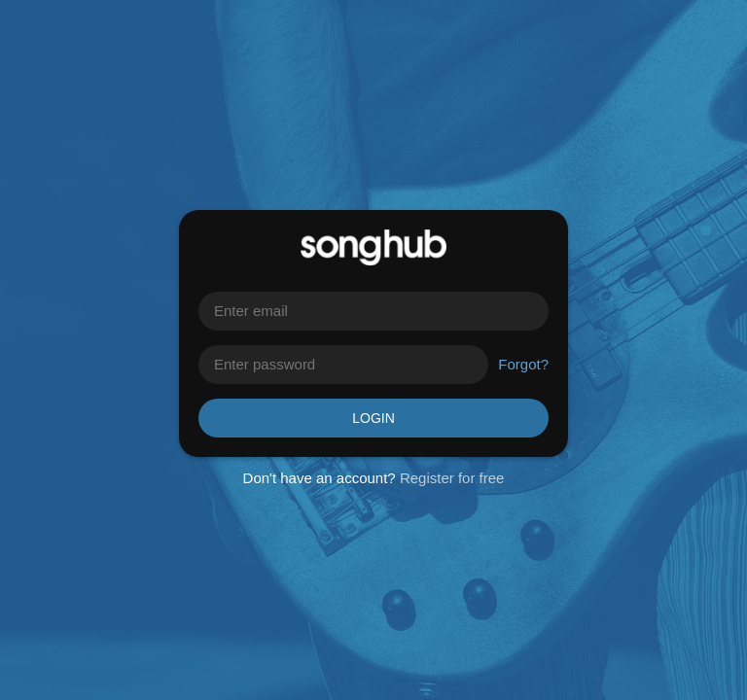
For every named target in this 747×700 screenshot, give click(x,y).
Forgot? (523, 364)
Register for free (452, 478)
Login (373, 418)
